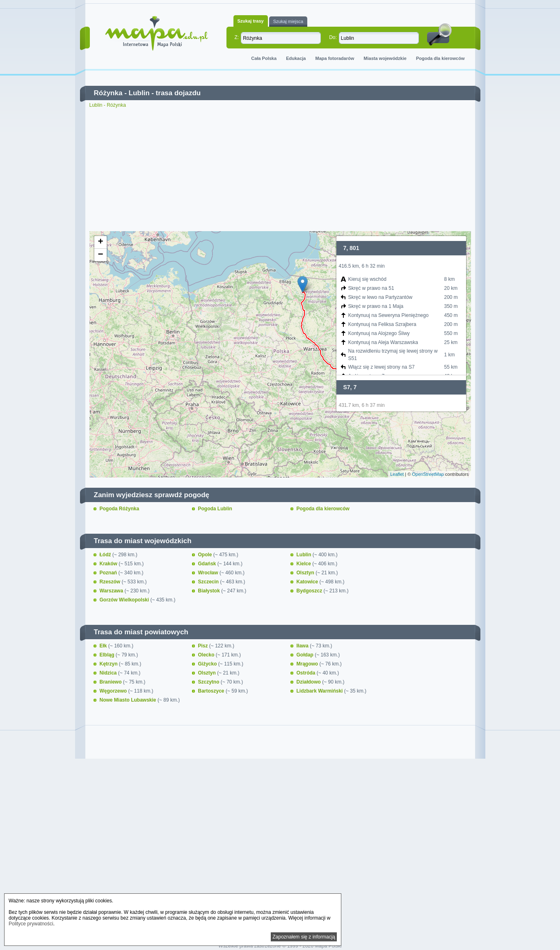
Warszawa (112, 591)
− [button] (100, 255)
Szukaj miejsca (288, 21)
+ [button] (100, 242)
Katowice (308, 582)
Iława (303, 646)
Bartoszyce (212, 691)
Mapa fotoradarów (335, 58)
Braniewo (111, 682)
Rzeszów (111, 582)
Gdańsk (208, 564)
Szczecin (209, 582)
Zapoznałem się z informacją (304, 937)
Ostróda (307, 673)
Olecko (207, 655)
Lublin (139, 93)
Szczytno (209, 682)
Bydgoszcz (310, 591)
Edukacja (296, 58)
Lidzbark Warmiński (320, 691)
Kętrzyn (109, 664)
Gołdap (306, 655)
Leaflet (397, 474)
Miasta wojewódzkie (385, 58)
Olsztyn (306, 573)
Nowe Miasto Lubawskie (129, 700)
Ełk (104, 646)
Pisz (204, 646)
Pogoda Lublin (215, 509)
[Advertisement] (280, 170)
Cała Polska (264, 58)
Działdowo (310, 682)
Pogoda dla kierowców (440, 58)
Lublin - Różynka (108, 105)
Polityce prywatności (31, 924)
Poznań (109, 573)
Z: (237, 37)
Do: (333, 37)
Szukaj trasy (251, 21)
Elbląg (108, 655)
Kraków (109, 564)
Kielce (305, 564)
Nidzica (109, 673)
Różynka (108, 93)
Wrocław (209, 573)
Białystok (210, 591)
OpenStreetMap (428, 474)
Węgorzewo (114, 691)
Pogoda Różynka (120, 509)
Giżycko (208, 664)
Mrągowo (308, 664)
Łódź (106, 555)
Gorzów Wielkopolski (125, 600)
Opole (206, 555)
